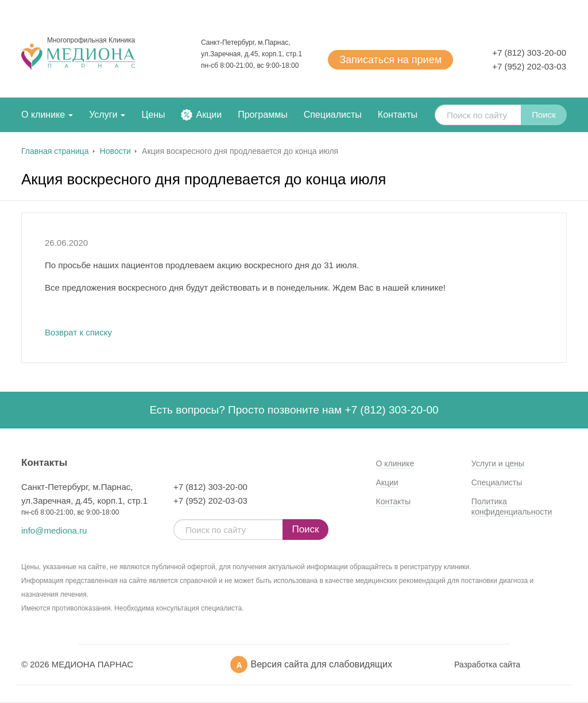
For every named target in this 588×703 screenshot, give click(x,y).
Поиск (544, 115)
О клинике (43, 115)
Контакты (398, 115)
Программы (262, 115)
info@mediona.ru (54, 530)
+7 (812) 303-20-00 (529, 53)
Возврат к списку (78, 332)
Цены (153, 115)
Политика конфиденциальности (512, 507)
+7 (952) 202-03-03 (529, 66)
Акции (209, 115)
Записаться (390, 60)
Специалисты (333, 115)
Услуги (103, 115)
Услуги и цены (498, 463)
